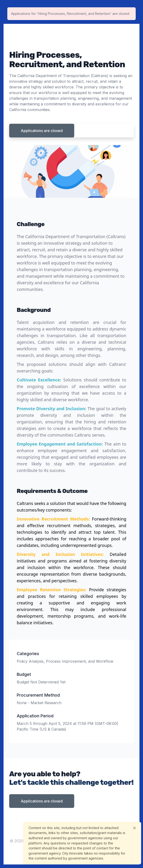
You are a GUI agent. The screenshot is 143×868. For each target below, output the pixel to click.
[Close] (134, 828)
